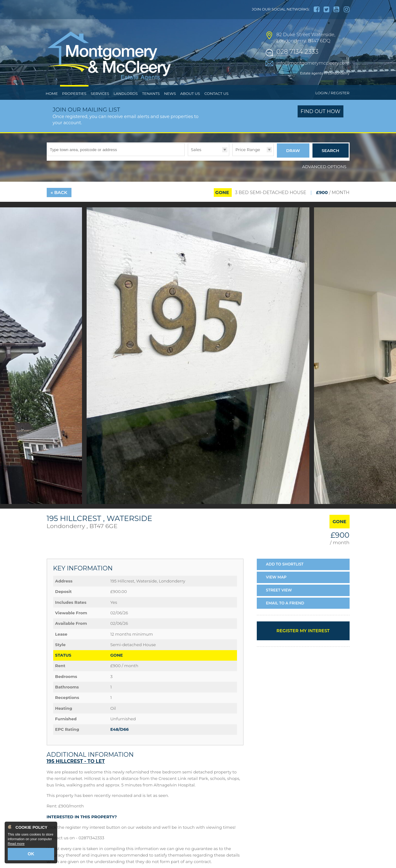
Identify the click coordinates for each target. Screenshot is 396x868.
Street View (279, 601)
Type (188, 168)
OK (31, 855)
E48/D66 (119, 740)
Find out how (321, 124)
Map (276, 588)
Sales (196, 162)
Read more (16, 845)
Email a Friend (285, 614)
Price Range (248, 162)
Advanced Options (324, 177)
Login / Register (332, 106)
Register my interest (303, 641)
